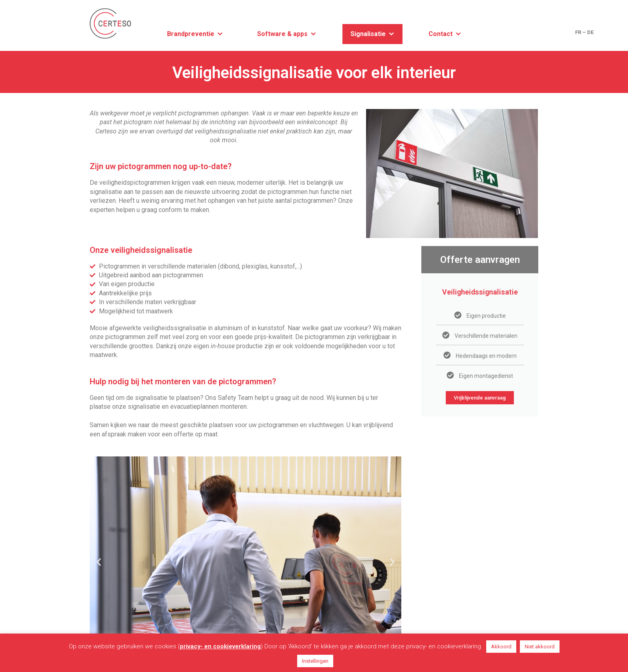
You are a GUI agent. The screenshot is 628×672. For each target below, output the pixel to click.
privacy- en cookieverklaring (220, 646)
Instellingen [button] (315, 661)
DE (590, 32)
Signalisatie (368, 34)
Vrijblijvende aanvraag (480, 398)
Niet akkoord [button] (540, 647)
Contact (441, 34)
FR (578, 32)
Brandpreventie (191, 34)
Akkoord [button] (501, 647)
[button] (99, 562)
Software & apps (282, 34)
